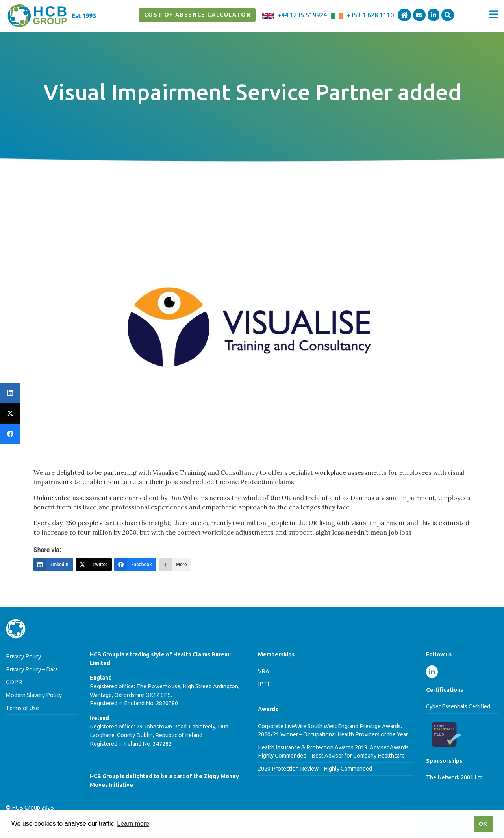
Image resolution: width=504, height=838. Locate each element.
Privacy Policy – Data (32, 669)
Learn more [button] (133, 824)
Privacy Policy (23, 656)
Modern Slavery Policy (34, 695)
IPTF (264, 684)
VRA (264, 671)
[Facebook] (135, 565)
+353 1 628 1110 (370, 15)
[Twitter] (94, 565)
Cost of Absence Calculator (197, 15)
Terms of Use (22, 708)
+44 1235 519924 (302, 15)
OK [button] (483, 824)
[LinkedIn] (53, 565)
